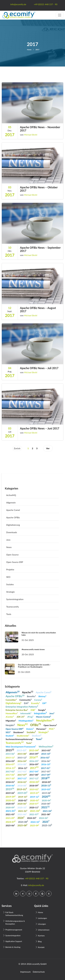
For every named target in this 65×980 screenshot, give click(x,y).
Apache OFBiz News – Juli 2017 (39, 368)
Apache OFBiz (13, 517)
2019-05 (22, 793)
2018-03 (34, 782)
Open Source (12, 555)
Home (29, 50)
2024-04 (44, 818)
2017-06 (10, 775)
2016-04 (22, 761)
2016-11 (10, 768)
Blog (40, 941)
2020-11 (34, 807)
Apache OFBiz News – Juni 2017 (40, 428)
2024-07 (10, 822)
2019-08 (47, 793)
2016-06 (46, 761)
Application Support (14, 941)
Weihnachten (46, 746)
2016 (34, 757)
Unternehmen (44, 930)
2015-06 (10, 754)
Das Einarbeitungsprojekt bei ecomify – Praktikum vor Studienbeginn (35, 666)
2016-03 (10, 761)
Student (10, 735)
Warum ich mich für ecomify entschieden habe (39, 634)
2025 (46, 821)
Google (42, 710)
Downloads (12, 532)
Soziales (10, 584)
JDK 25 (21, 717)
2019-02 (34, 789)
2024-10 (35, 822)
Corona (38, 700)
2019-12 (35, 797)
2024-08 (23, 822)
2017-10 (10, 778)
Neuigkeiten (45, 720)
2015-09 (34, 754)
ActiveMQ (11, 495)
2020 (46, 796)
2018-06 (10, 785)
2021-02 (23, 811)
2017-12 (34, 778)
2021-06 (22, 814)
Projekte (10, 569)
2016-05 (34, 761)
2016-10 (46, 764)
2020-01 (10, 800)
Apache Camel (13, 510)
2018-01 (10, 782)
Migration (11, 720)
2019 (10, 789)
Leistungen (42, 918)
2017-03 (22, 771)
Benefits (31, 696)
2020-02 (23, 800)
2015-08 (22, 754)
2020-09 (10, 807)
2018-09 (34, 785)
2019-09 (10, 797)
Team (39, 739)
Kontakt (41, 947)
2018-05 (47, 782)
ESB (33, 710)
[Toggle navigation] (60, 15)
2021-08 (46, 814)
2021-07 (34, 814)
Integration (40, 713)
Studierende (23, 735)
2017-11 (22, 778)
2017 (34, 768)
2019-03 (46, 789)
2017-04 (34, 771)
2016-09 (34, 764)
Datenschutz (39, 972)
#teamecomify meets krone (33, 649)
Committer (11, 700)
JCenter (10, 717)
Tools (9, 614)
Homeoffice (12, 713)
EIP (44, 703)
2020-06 (22, 803)
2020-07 (34, 803)
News (9, 547)
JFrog (30, 717)
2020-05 (10, 803)
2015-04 (34, 750)
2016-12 (23, 768)
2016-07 (10, 764)
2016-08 (22, 764)
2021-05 (10, 814)
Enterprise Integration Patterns (22, 706)
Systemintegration (15, 599)
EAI (26, 703)
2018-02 (22, 782)
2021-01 (10, 811)
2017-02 (10, 771)
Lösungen (42, 924)
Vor (48, 448)
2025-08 (22, 825)
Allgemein (11, 503)
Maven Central (44, 717)
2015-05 (46, 750)
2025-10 (47, 825)
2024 (21, 818)
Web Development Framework (21, 746)
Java (8, 540)
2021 (45, 807)
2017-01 (46, 768)
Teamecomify (13, 607)
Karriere (41, 936)
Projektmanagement (14, 930)
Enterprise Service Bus (17, 710)
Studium (37, 735)
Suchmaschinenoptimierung (19, 739)
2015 (10, 750)
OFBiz (36, 725)
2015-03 (22, 750)
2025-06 (10, 825)
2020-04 (47, 800)
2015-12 (22, 757)
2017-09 (46, 775)
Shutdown (19, 732)
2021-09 (10, 818)
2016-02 (45, 757)
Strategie (10, 592)
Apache (28, 692)
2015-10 (46, 754)
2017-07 (22, 775)
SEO (8, 577)
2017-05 (46, 771)
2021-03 (35, 811)
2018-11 (46, 785)
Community (26, 700)
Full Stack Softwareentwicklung (14, 914)
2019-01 (22, 789)
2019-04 (10, 793)
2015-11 (10, 757)
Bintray (42, 696)
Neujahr (10, 725)
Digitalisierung (13, 525)
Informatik (26, 713)
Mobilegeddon (26, 720)
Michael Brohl (31, 135)
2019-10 (23, 797)
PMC (52, 729)
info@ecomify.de (36, 885)
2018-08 (22, 785)
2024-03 (32, 818)
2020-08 (46, 803)
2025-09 (35, 825)
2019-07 (35, 793)
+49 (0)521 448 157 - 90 (37, 878)
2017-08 (34, 775)
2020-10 (22, 807)
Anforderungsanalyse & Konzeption (15, 922)
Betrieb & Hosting (13, 947)
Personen (41, 729)
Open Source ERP (15, 562)
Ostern (30, 729)
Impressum (25, 972)
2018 (45, 778)
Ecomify (35, 703)
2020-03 (35, 800)
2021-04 (47, 811)
